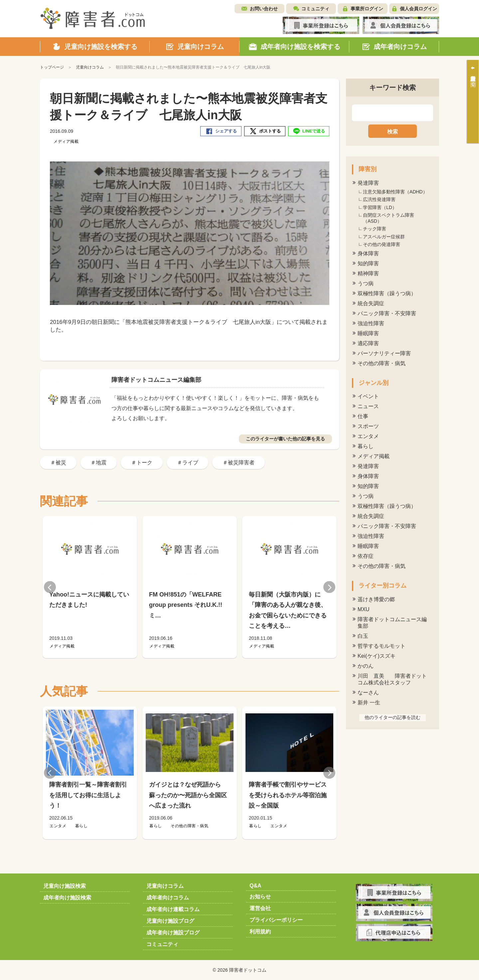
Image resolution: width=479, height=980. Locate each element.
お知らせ (260, 897)
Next (329, 587)
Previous (50, 587)
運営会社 (260, 908)
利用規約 (260, 932)
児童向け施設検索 (65, 886)
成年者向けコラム (168, 898)
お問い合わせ (264, 9)
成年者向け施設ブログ (173, 933)
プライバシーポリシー (276, 920)
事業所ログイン (367, 9)
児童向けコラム (165, 886)
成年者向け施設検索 (67, 898)
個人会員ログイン (418, 9)
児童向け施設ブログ (170, 921)
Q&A (255, 886)
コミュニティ (315, 9)
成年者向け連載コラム (173, 909)
